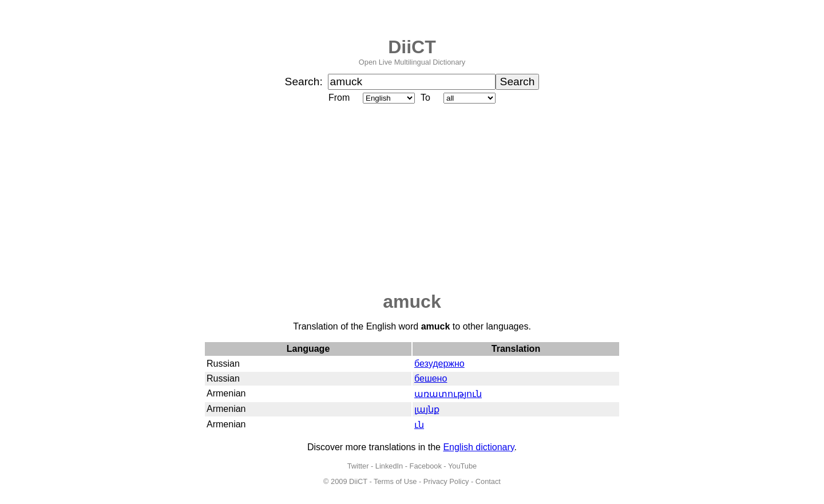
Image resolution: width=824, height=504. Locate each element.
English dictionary (478, 447)
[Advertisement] (412, 199)
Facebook (426, 466)
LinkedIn (389, 466)
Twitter (358, 466)
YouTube (462, 466)
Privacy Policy (446, 481)
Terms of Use (395, 481)
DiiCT (412, 47)
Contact (488, 481)
